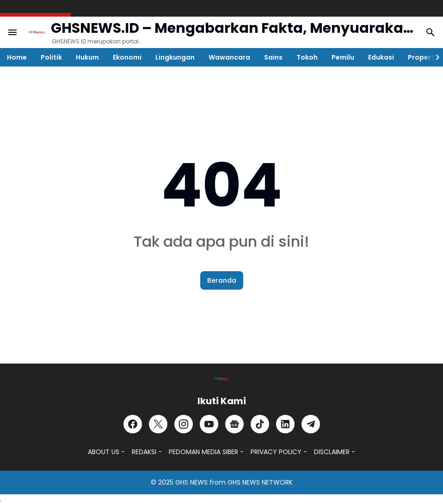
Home (17, 57)
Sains (273, 57)
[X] (158, 424)
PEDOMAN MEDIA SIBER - (206, 452)
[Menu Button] (12, 32)
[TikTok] (260, 424)
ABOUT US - (106, 452)
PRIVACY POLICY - (279, 452)
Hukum (87, 57)
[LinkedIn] (285, 424)
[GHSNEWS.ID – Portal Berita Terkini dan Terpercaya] (221, 379)
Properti (422, 57)
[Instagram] (184, 424)
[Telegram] (311, 424)
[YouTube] (209, 424)
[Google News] (234, 424)
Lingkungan (175, 57)
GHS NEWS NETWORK (260, 482)
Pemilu (343, 57)
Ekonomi (127, 57)
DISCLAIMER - (335, 452)
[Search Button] (431, 32)
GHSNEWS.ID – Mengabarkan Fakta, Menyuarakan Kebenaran (232, 28)
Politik (51, 57)
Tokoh (307, 57)
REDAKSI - (147, 452)
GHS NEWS (191, 482)
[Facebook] (133, 424)
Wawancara (229, 57)
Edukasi (381, 57)
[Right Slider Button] (434, 57)
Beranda (222, 280)
